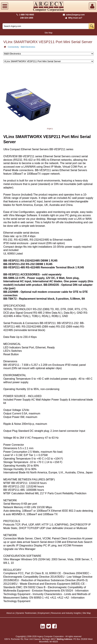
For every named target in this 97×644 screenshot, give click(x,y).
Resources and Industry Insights (66, 613)
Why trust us (73, 18)
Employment (44, 613)
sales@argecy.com (74, 15)
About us (10, 613)
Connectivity (13, 47)
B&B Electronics (28, 47)
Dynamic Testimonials (26, 613)
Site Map (48, 33)
